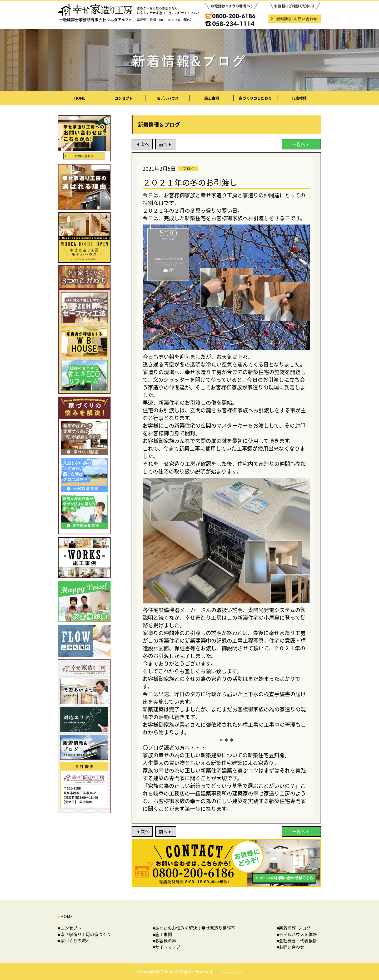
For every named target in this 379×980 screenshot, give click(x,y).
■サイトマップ (166, 947)
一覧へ (301, 144)
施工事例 (212, 98)
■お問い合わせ (290, 947)
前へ (166, 144)
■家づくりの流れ (74, 940)
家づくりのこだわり (255, 98)
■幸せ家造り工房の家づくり (84, 934)
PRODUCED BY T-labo (231, 973)
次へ (142, 144)
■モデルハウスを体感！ (299, 934)
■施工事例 (162, 934)
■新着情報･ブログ (293, 928)
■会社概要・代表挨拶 (297, 940)
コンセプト (124, 98)
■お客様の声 (164, 940)
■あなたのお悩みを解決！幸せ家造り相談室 (194, 928)
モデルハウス (168, 98)
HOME (80, 98)
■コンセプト (70, 928)
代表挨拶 (299, 98)
